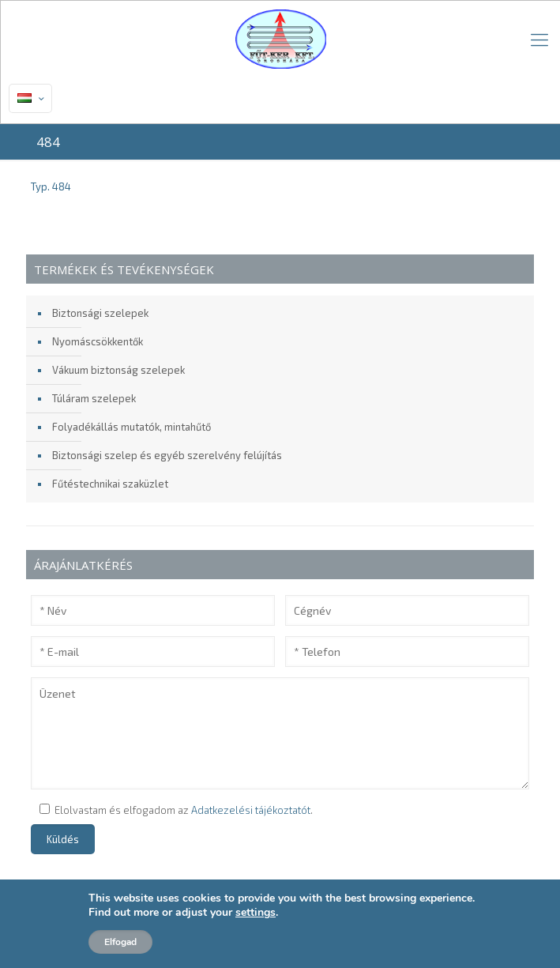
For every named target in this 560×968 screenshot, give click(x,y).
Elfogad (120, 942)
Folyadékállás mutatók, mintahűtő (132, 427)
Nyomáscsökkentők (98, 341)
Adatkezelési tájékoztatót (251, 810)
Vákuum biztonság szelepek (118, 370)
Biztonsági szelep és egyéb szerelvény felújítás (167, 455)
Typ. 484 (51, 186)
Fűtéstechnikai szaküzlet (110, 484)
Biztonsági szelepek (100, 313)
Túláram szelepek (94, 398)
